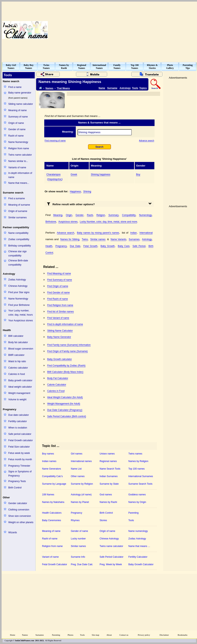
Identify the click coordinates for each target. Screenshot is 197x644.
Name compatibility (18, 233)
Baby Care (124, 246)
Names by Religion (138, 461)
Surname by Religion (82, 484)
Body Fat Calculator (58, 378)
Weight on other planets (21, 522)
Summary (113, 215)
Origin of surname (18, 211)
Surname (112, 88)
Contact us (124, 635)
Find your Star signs (19, 292)
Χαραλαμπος (55, 179)
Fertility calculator (18, 421)
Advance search (147, 141)
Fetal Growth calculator (21, 440)
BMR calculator (16, 355)
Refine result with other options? (71, 204)
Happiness (75, 192)
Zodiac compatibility (19, 239)
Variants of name (17, 167)
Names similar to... (18, 161)
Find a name (15, 87)
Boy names (48, 454)
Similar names (98, 239)
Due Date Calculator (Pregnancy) (65, 410)
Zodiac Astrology (17, 280)
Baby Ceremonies (51, 520)
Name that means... (19, 183)
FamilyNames (117, 67)
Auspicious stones (68, 222)
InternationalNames (99, 67)
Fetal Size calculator (19, 447)
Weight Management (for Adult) (64, 404)
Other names (78, 476)
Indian (134, 233)
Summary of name (18, 117)
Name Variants (118, 239)
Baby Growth (108, 246)
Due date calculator (19, 415)
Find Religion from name (60, 305)
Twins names (135, 454)
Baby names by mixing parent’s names (98, 233)
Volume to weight (17, 399)
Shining (87, 192)
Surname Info (78, 557)
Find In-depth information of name (65, 324)
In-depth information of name (20, 175)
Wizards (13, 532)
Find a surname (17, 198)
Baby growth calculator (20, 380)
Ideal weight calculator (20, 387)
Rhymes (75, 520)
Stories (103, 520)
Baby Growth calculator (60, 359)
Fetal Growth (90, 246)
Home (12, 635)
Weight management (19, 393)
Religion (101, 215)
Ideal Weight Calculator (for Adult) (65, 397)
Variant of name (50, 557)
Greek (74, 174)
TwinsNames (46, 67)
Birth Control (15, 488)
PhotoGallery (170, 67)
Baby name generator (20, 93)
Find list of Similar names (61, 312)
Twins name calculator (20, 155)
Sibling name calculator (21, 104)
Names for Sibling (70, 239)
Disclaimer (164, 635)
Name (102, 88)
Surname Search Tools (140, 484)
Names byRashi (64, 67)
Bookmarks (183, 635)
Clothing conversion (19, 510)
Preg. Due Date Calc (82, 564)
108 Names (48, 495)
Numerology (146, 215)
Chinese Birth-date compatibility (18, 263)
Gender (80, 215)
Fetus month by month (20, 459)
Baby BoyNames (29, 67)
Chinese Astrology (18, 286)
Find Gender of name (58, 293)
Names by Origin (137, 502)
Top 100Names (135, 67)
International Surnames (141, 476)
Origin (69, 215)
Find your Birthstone (19, 305)
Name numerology (138, 531)
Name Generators (51, 469)
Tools (135, 88)
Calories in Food (56, 391)
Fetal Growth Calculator (55, 564)
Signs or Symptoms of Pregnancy (20, 474)
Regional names (108, 461)
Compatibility (129, 215)
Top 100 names (136, 469)
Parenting (133, 513)
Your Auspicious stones (21, 321)
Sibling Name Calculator (60, 331)
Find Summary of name (60, 280)
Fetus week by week (19, 453)
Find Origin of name (58, 286)
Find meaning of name (55, 141)
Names (49, 88)
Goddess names (137, 495)
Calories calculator (18, 368)
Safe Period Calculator (111, 557)
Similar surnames (18, 218)
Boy (138, 174)
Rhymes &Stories (152, 67)
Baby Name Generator (59, 337)
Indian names (49, 461)
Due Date (75, 246)
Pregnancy (61, 246)
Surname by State (109, 484)
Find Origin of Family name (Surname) (67, 351)
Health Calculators (52, 513)
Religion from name (19, 148)
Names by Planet (80, 502)
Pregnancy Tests (17, 481)
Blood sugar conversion (21, 349)
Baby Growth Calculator (141, 564)
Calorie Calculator (57, 385)
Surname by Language (54, 484)
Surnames (134, 239)
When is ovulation (18, 428)
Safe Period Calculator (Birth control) (67, 416)
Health (49, 246)
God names (106, 495)
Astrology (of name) (81, 495)
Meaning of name (18, 110)
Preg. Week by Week (111, 564)
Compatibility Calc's (52, 476)
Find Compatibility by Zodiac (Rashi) (66, 366)
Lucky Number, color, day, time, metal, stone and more (108, 222)
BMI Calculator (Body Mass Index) (65, 372)
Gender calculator (18, 503)
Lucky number (78, 539)
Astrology (125, 88)
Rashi (90, 215)
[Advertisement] (129, 30)
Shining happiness (101, 174)
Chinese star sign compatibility (18, 254)
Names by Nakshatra (53, 502)
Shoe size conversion (20, 516)
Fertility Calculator (138, 557)
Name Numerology (18, 142)
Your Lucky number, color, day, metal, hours (21, 313)
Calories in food (17, 374)
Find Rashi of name (58, 299)
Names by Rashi (108, 502)
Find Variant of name (58, 318)
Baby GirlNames (11, 67)
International (146, 233)
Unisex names (107, 454)
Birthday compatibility (20, 246)
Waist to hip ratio (17, 361)
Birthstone (51, 222)
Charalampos (53, 174)
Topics (143, 88)
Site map (96, 635)
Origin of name (16, 123)
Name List (76, 469)
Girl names (77, 454)
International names (81, 461)
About (109, 635)
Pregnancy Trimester (19, 466)
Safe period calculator (20, 434)
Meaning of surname (19, 205)
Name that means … (139, 546)
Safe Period (139, 246)
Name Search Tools (110, 469)
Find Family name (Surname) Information (69, 345)
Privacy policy (144, 635)
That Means (63, 88)
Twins (85, 239)
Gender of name (17, 129)
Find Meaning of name (59, 273)
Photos (71, 635)
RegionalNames (82, 67)
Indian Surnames (109, 476)
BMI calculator (16, 336)
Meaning (58, 215)
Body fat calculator (18, 342)
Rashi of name (16, 136)
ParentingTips (188, 67)
